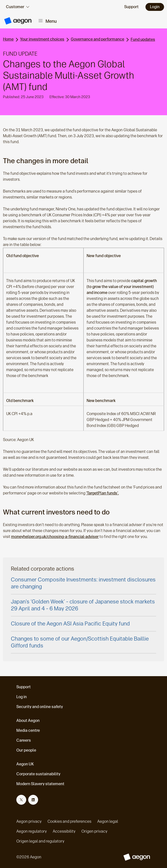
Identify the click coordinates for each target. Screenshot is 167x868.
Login (155, 7)
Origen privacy (94, 831)
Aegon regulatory (32, 831)
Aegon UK (25, 764)
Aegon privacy (29, 821)
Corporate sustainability (38, 774)
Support (24, 687)
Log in (22, 697)
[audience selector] (18, 7)
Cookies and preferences (69, 821)
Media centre (28, 730)
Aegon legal (108, 821)
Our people (26, 750)
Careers (24, 740)
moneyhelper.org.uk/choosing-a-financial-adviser (55, 537)
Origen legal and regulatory (40, 841)
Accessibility (64, 831)
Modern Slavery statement (40, 784)
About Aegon (28, 721)
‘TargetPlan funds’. (102, 493)
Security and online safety (40, 707)
